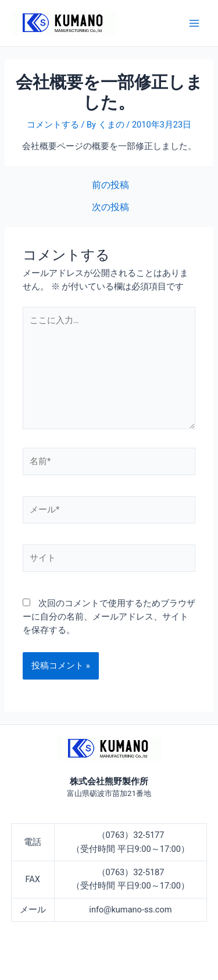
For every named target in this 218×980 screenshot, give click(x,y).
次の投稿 (110, 208)
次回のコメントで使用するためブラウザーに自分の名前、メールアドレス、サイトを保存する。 (109, 617)
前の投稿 (110, 186)
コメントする (53, 125)
